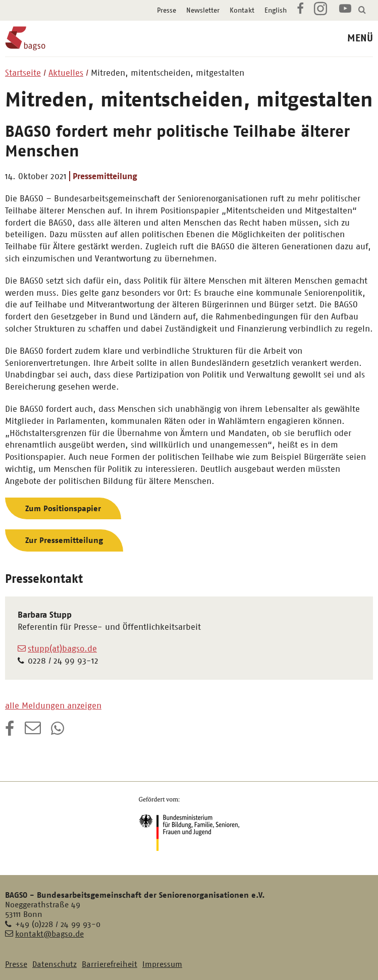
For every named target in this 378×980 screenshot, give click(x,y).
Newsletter (203, 10)
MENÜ (360, 38)
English (276, 10)
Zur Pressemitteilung (64, 540)
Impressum (162, 964)
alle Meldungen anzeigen (53, 705)
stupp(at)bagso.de (62, 648)
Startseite (23, 73)
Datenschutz (55, 964)
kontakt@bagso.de (49, 934)
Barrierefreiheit (110, 964)
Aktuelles (66, 73)
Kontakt (242, 10)
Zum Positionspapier (63, 508)
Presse (167, 10)
